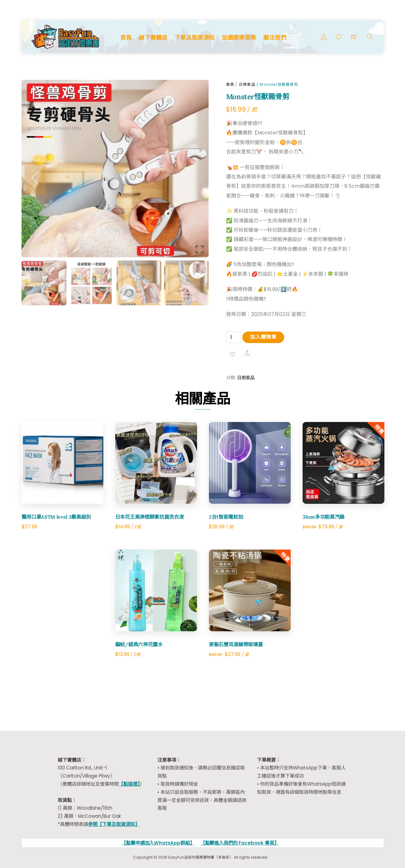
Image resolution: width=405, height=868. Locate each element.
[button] (35, 178)
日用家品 (247, 84)
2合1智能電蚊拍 (226, 517)
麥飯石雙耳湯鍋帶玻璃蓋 (236, 644)
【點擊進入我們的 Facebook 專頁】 (240, 843)
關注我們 (275, 38)
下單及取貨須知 (195, 38)
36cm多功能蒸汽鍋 (324, 517)
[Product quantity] (234, 337)
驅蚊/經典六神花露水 (139, 644)
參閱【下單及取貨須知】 (114, 824)
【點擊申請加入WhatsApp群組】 (158, 843)
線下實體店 (153, 38)
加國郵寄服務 (239, 38)
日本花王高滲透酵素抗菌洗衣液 (150, 517)
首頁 (126, 38)
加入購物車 (263, 337)
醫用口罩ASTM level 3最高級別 (56, 517)
